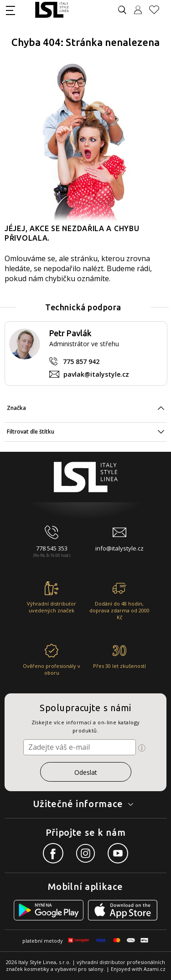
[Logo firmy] (52, 10)
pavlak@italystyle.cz (96, 374)
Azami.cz (155, 969)
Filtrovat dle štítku (31, 432)
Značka (16, 408)
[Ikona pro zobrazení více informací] (142, 748)
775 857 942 (81, 361)
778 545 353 (52, 548)
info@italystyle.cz (119, 548)
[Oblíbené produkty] (158, 10)
